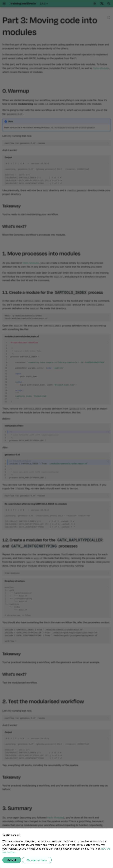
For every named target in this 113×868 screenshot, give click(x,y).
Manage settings (37, 860)
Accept (12, 860)
